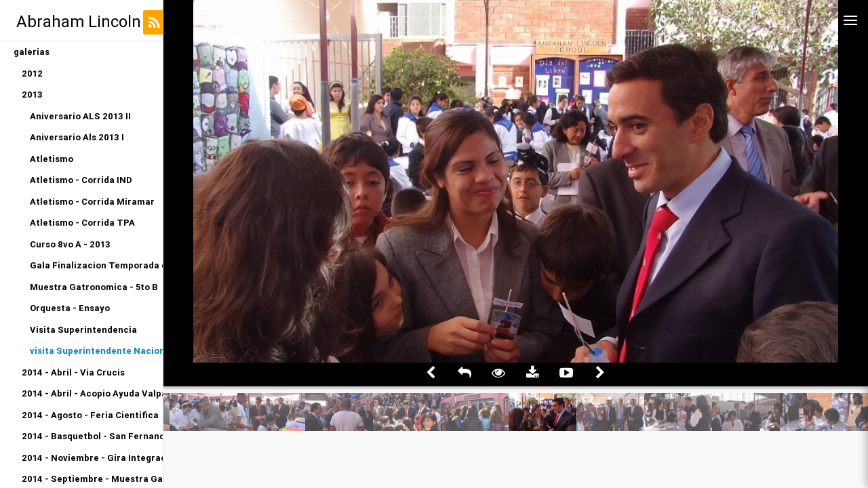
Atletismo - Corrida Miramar (92, 202)
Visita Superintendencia (83, 330)
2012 (32, 74)
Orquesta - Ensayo (70, 308)
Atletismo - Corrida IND (81, 180)
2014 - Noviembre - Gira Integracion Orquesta (92, 458)
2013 (32, 95)
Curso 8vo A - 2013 (70, 244)
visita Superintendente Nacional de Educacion (96, 351)
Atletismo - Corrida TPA (82, 223)
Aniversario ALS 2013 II (80, 116)
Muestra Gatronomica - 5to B (94, 287)
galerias (32, 52)
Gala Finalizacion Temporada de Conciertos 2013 (96, 265)
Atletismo (52, 159)
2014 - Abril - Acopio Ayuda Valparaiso (92, 393)
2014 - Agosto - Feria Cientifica (90, 415)
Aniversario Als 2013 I (77, 137)
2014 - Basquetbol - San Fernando (92, 436)
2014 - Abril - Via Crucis (73, 372)
